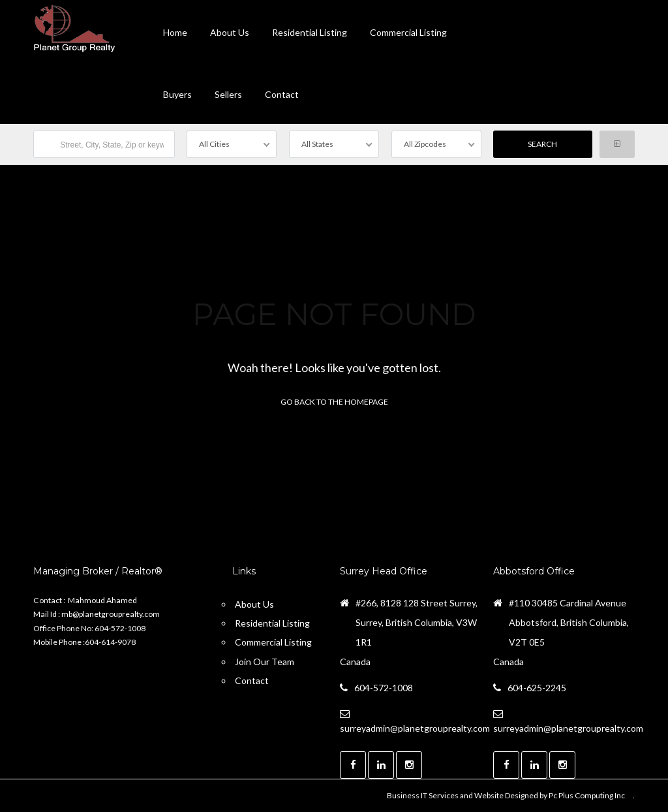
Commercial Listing (408, 32)
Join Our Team (265, 662)
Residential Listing (310, 32)
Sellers (228, 94)
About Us (230, 32)
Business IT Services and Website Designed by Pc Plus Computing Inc (506, 795)
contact (282, 94)
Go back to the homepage (334, 402)
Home (175, 32)
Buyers (177, 94)
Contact (252, 680)
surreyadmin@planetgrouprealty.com (415, 728)
